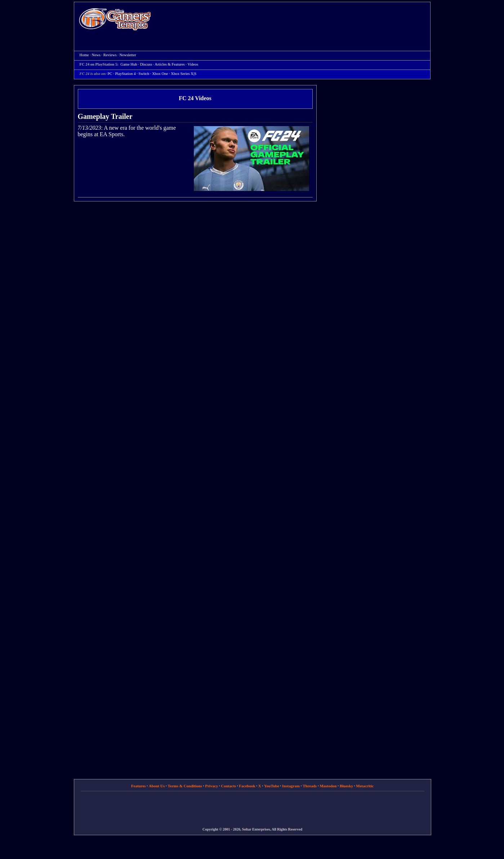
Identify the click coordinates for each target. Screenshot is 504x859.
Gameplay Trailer (105, 116)
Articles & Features (170, 64)
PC (110, 74)
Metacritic (365, 786)
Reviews (110, 55)
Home (115, 19)
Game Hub (129, 64)
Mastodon (328, 786)
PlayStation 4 (125, 74)
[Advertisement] (294, 20)
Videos (193, 64)
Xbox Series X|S (184, 74)
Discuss (146, 64)
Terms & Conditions (185, 786)
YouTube (272, 786)
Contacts (229, 786)
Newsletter (128, 55)
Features (139, 786)
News (96, 55)
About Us (157, 786)
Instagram (291, 786)
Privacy (211, 786)
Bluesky (346, 786)
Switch (144, 74)
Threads (310, 786)
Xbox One (160, 74)
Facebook (247, 786)
